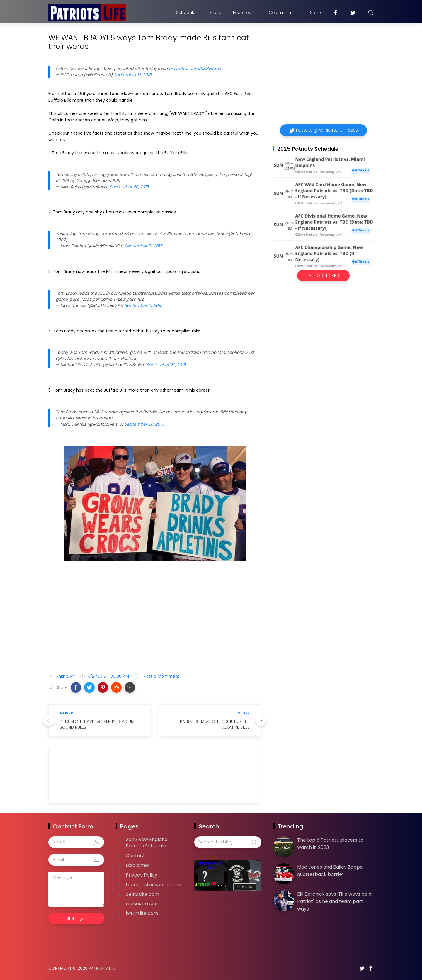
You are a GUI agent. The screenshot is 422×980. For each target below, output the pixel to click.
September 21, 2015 (143, 246)
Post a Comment (161, 676)
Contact (135, 856)
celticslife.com (142, 894)
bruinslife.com (142, 913)
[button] (76, 687)
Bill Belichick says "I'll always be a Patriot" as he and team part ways (334, 901)
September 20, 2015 (129, 187)
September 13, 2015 (133, 75)
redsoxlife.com (143, 904)
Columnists (284, 13)
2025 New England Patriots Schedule (147, 843)
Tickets (214, 13)
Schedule (186, 13)
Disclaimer (138, 865)
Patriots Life (102, 968)
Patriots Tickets (323, 276)
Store (315, 13)
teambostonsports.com (153, 885)
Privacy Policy (142, 875)
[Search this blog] (228, 842)
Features (245, 13)
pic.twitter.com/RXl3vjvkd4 (195, 69)
